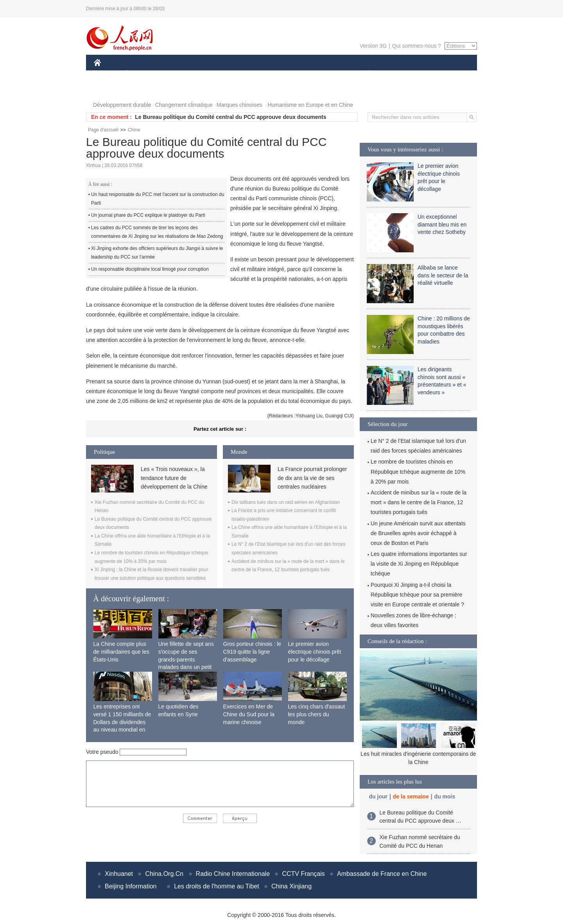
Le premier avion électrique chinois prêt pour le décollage (315, 652)
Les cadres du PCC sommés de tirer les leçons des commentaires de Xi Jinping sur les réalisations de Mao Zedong (157, 232)
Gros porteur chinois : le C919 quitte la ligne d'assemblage (252, 652)
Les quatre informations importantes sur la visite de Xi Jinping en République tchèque (419, 564)
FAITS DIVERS (322, 74)
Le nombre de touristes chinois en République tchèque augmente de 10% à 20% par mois (418, 471)
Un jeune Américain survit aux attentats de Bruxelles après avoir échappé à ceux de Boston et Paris (418, 533)
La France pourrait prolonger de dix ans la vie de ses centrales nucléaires (312, 478)
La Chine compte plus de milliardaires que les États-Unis (121, 652)
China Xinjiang (291, 886)
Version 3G (373, 46)
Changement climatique (184, 105)
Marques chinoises (239, 105)
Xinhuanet (119, 874)
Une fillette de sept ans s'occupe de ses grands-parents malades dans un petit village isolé (186, 659)
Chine (134, 130)
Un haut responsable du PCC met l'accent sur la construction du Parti (158, 199)
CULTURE (279, 74)
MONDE (177, 74)
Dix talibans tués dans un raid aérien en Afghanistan (286, 502)
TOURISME (429, 74)
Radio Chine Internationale (233, 874)
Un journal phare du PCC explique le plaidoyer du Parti (148, 215)
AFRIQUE (210, 74)
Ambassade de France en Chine (382, 874)
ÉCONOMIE (141, 74)
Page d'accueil (103, 130)
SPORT (395, 74)
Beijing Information (131, 886)
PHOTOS (110, 89)
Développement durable (122, 105)
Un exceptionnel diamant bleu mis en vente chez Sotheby (442, 224)
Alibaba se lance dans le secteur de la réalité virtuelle (443, 275)
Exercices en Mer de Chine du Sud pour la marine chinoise (249, 714)
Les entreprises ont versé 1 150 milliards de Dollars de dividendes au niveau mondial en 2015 (122, 722)
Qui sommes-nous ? (417, 46)
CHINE (107, 74)
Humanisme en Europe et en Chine (310, 105)
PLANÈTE (364, 74)
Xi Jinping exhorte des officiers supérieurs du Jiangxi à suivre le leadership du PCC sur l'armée (157, 253)
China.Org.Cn (164, 874)
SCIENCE (244, 74)
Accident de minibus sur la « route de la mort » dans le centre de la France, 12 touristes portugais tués (419, 502)
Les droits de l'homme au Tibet (216, 886)
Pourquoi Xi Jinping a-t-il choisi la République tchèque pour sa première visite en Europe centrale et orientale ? (417, 595)
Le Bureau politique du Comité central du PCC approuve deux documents (230, 117)
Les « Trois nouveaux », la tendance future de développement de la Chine (174, 478)
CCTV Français (303, 874)
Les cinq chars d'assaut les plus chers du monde (317, 714)
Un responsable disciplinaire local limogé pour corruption (150, 269)
